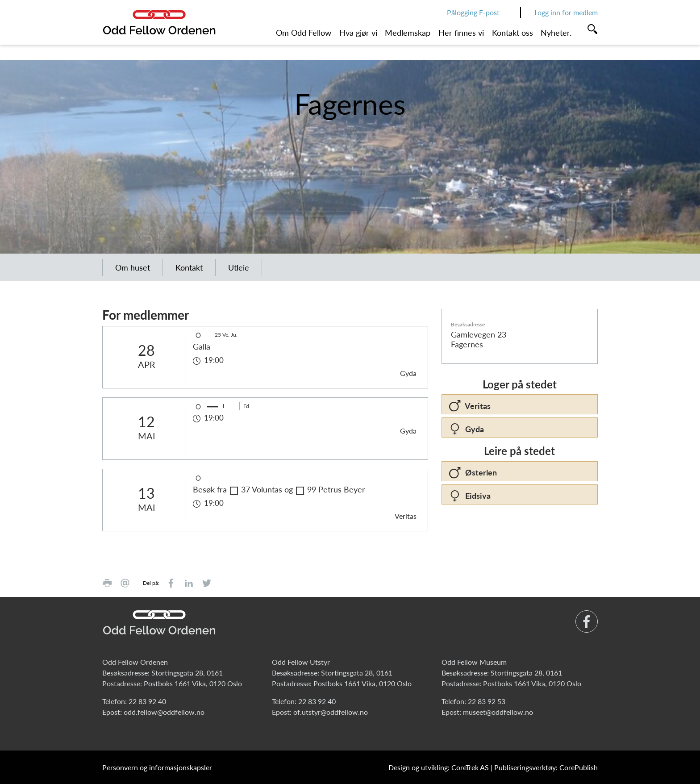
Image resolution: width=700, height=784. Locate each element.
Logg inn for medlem (566, 12)
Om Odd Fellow (304, 33)
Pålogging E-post (473, 12)
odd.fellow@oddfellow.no (164, 712)
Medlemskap (408, 33)
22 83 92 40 (147, 701)
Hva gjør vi (358, 33)
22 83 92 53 (487, 701)
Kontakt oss (512, 33)
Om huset (133, 267)
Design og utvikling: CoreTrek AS (439, 767)
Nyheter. (556, 33)
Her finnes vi (461, 33)
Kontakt (189, 267)
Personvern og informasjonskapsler (157, 767)
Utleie (239, 267)
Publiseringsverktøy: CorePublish (546, 767)
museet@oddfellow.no (498, 712)
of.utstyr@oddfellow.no (331, 712)
